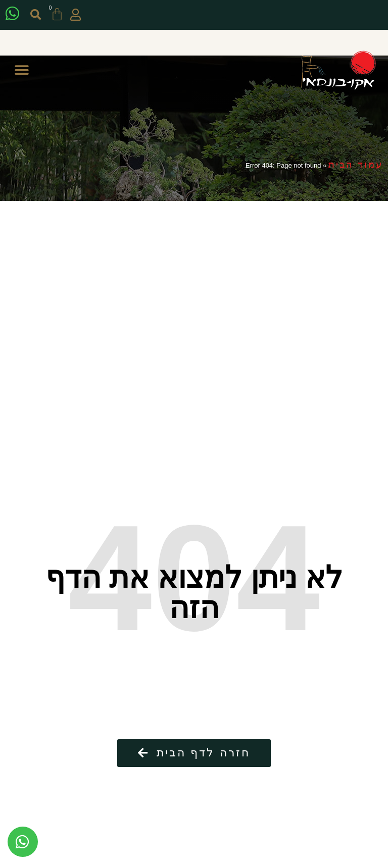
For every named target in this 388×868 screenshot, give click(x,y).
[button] (36, 15)
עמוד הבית (356, 165)
